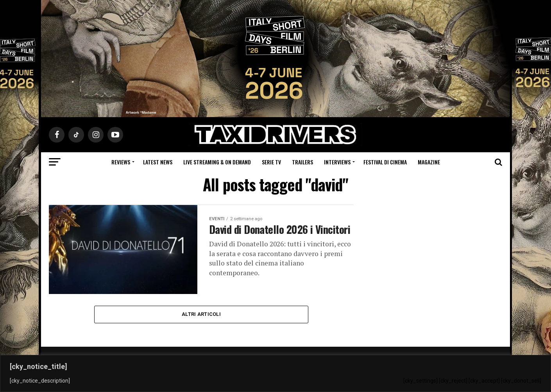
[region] (275, 373)
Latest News (158, 162)
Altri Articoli (201, 314)
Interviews (337, 162)
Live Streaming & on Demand (217, 162)
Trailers (302, 162)
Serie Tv (271, 162)
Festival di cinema (385, 162)
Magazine (429, 162)
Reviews (121, 162)
